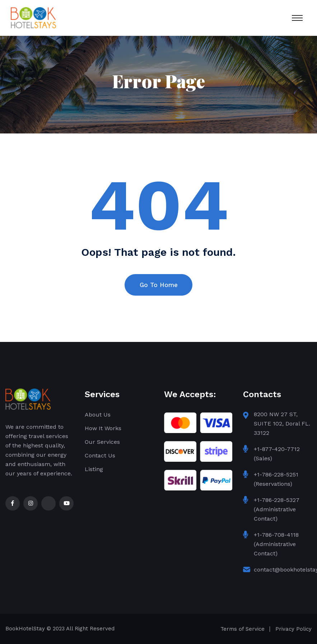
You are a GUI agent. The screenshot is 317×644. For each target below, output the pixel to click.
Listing (94, 469)
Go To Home (159, 285)
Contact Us (100, 455)
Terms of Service (243, 629)
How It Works (103, 428)
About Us (98, 415)
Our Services (102, 442)
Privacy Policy (293, 629)
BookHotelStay (25, 629)
